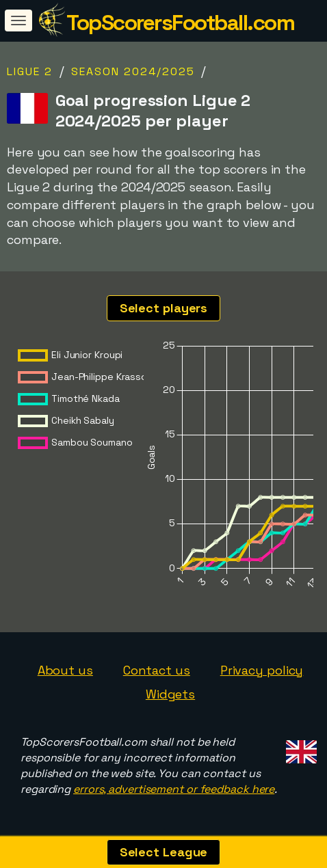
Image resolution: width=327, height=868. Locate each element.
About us (65, 670)
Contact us (157, 670)
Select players (164, 308)
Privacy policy (262, 670)
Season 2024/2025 (133, 71)
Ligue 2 (30, 71)
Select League (164, 852)
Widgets (170, 694)
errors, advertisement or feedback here (174, 789)
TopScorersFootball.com (180, 23)
